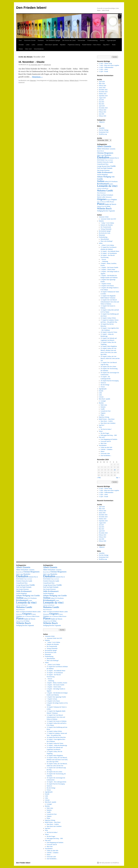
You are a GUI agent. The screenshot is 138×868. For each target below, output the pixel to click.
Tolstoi (21, 49)
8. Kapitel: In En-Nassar (107, 286)
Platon (102, 415)
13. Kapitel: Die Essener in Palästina (57, 721)
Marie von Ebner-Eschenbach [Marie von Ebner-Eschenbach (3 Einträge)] (105, 195)
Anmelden (102, 128)
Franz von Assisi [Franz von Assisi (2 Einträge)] (109, 160)
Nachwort (103, 383)
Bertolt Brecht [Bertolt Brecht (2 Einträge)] (101, 151)
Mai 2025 (101, 104)
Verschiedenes (39, 49)
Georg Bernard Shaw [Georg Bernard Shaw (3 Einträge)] (103, 164)
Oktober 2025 (103, 94)
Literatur (40, 45)
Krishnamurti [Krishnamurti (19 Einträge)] (103, 184)
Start (20, 40)
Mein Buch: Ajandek (51, 45)
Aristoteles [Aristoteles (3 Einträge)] (112, 149)
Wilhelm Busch (74, 81)
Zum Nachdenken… (106, 456)
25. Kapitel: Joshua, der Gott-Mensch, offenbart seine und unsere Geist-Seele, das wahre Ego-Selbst (57, 760)
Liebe (28, 45)
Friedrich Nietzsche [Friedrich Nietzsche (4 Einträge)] (103, 162)
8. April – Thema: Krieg (105, 63)
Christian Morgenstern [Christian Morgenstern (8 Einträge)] (105, 153)
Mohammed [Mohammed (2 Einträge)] (109, 197)
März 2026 (102, 84)
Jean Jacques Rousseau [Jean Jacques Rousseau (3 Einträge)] (103, 170)
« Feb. (99, 478)
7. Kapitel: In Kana (106, 284)
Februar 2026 (102, 86)
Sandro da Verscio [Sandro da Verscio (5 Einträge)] (110, 204)
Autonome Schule (30, 40)
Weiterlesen (37, 77)
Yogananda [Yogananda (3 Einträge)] (112, 211)
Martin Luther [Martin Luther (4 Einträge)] (101, 197)
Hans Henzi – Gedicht (107, 421)
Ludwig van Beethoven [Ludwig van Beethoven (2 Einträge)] (103, 188)
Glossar (103, 387)
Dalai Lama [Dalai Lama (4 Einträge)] (101, 155)
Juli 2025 (101, 100)
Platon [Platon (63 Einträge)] (101, 204)
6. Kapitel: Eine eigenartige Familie (56, 697)
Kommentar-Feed (104, 132)
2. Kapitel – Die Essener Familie (109, 267)
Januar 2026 (102, 88)
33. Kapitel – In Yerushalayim (109, 253)
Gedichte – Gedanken (106, 449)
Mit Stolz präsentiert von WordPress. (109, 863)
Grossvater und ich (106, 441)
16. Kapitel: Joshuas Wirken (108, 318)
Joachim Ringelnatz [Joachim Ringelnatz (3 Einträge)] (102, 175)
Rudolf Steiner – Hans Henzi (91, 45)
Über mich (28, 49)
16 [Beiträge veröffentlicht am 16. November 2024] (115, 470)
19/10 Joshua (53, 81)
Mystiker (63, 45)
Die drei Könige (105, 385)
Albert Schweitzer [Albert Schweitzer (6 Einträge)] (103, 149)
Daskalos (41, 40)
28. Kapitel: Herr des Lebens (108, 367)
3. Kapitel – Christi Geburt (108, 269)
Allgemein (33, 81)
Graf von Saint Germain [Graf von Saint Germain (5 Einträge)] (105, 168)
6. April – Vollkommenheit (106, 67)
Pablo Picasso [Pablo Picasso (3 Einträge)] (110, 202)
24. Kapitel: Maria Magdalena (109, 346)
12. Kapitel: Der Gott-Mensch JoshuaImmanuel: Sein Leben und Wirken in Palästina (110, 302)
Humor (102, 451)
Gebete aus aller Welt (106, 447)
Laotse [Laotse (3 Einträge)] (111, 184)
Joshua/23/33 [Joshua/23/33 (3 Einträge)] (108, 182)
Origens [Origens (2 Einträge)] (109, 200)
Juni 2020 (102, 114)
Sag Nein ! (106, 45)
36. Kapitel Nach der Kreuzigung (110, 381)
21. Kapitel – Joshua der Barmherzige (57, 745)
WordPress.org (103, 134)
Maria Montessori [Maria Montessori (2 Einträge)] (101, 193)
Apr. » (118, 478)
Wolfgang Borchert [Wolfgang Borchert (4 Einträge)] (103, 211)
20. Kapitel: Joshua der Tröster (109, 332)
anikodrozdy (47, 65)
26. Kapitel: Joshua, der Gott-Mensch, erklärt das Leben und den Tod (110, 358)
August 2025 (102, 98)
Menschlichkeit (105, 239)
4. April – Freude (103, 71)
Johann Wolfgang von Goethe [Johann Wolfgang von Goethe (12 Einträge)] (28, 595)
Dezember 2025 (103, 90)
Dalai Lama (104, 405)
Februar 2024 (102, 110)
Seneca (67, 81)
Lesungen (103, 401)
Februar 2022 (102, 112)
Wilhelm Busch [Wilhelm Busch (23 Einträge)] (104, 208)
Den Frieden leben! (31, 8)
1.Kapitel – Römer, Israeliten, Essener (57, 683)
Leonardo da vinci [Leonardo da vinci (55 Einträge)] (107, 186)
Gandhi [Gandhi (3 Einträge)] (111, 162)
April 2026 (102, 82)
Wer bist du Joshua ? (106, 429)
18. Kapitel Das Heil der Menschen (56, 737)
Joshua (102, 40)
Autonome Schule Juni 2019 (108, 219)
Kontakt (21, 45)
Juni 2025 (102, 102)
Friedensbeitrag (92, 40)
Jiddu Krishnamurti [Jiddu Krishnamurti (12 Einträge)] (105, 172)
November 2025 (103, 92)
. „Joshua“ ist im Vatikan (107, 245)
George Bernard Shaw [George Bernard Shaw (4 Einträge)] (104, 166)
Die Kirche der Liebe (69, 40)
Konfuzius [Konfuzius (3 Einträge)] (115, 182)
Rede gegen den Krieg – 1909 (109, 435)
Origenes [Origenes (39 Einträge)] (102, 199)
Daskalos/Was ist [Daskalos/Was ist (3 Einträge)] (114, 158)
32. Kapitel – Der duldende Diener (110, 251)
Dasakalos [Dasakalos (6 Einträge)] (108, 155)
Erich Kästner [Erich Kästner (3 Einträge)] (101, 160)
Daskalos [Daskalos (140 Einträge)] (103, 157)
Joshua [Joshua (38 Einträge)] (101, 181)
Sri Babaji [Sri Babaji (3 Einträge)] (108, 206)
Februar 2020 (102, 116)
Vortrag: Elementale (106, 229)
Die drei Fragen (105, 433)
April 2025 (102, 106)
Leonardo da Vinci (106, 411)
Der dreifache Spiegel (53, 40)
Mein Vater (104, 443)
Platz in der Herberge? (107, 241)
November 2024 (103, 108)
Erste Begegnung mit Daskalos (109, 439)
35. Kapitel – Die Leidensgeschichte (56, 782)
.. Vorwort (103, 259)
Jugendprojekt (111, 40)
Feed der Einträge (104, 130)
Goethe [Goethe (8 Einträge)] (113, 166)
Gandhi (103, 409)
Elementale (81, 40)
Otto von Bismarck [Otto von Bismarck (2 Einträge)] (102, 202)
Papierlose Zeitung (74, 45)
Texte (114, 45)
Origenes (103, 413)
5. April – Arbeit (103, 69)
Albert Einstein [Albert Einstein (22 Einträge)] (104, 146)
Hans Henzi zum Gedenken (108, 423)
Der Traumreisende (106, 227)
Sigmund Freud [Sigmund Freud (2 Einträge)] (101, 206)
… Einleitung (104, 261)
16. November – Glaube (31, 62)
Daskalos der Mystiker (107, 225)
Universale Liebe (105, 453)
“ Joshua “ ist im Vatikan (107, 223)
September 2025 (103, 96)
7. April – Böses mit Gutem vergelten (109, 65)
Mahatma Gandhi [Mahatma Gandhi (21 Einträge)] (105, 191)
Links (33, 45)
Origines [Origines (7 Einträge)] (114, 199)
